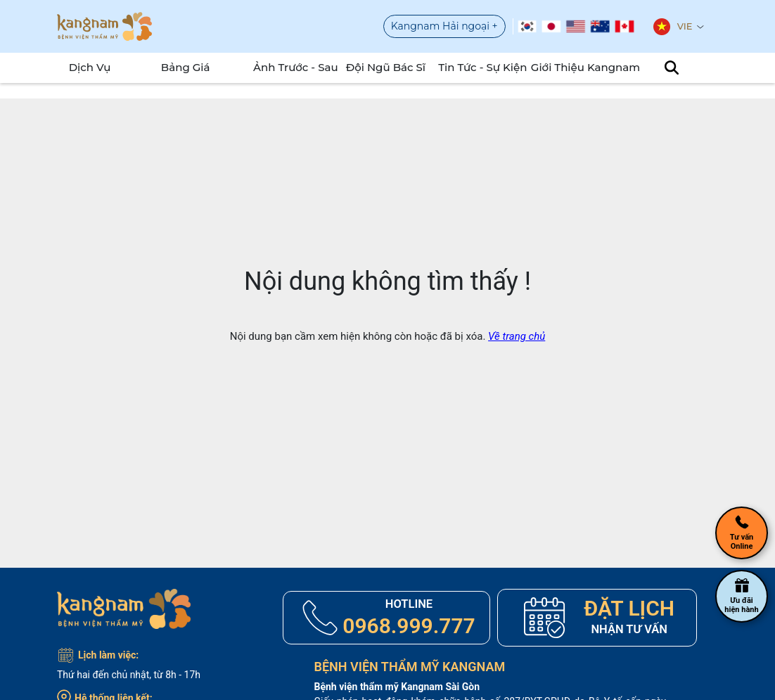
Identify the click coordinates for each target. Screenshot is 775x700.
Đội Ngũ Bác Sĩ (381, 67)
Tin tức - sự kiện (477, 67)
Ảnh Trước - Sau (291, 67)
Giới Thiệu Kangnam (569, 67)
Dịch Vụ (85, 67)
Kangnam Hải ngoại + (444, 26)
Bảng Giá (181, 67)
